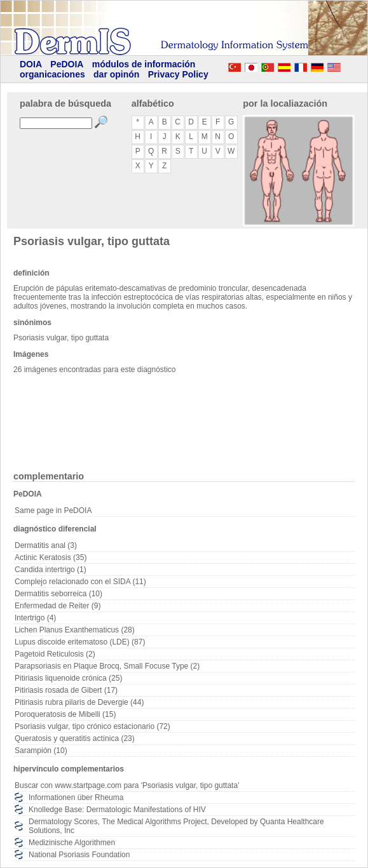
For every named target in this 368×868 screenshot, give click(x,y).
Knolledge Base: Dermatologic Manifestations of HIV (117, 810)
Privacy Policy (178, 74)
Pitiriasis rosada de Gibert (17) (66, 690)
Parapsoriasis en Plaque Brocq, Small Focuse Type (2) (107, 666)
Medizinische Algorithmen (72, 843)
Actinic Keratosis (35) (51, 558)
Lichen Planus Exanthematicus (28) (75, 630)
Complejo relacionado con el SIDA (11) (80, 582)
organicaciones (52, 74)
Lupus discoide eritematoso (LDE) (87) (80, 642)
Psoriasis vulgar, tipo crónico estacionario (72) (92, 726)
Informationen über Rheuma (76, 798)
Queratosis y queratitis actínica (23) (75, 738)
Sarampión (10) (41, 751)
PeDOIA (67, 64)
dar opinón (116, 74)
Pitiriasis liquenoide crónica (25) (68, 678)
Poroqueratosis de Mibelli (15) (65, 714)
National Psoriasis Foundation (79, 855)
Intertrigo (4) (35, 618)
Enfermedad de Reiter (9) (58, 606)
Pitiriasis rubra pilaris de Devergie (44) (79, 702)
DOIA (31, 64)
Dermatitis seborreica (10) (58, 594)
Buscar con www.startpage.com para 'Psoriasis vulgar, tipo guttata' (127, 785)
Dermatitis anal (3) (46, 545)
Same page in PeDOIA (53, 511)
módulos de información (144, 64)
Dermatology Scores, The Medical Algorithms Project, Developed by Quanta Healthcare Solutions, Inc (176, 826)
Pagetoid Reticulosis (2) (55, 654)
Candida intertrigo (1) (51, 570)
